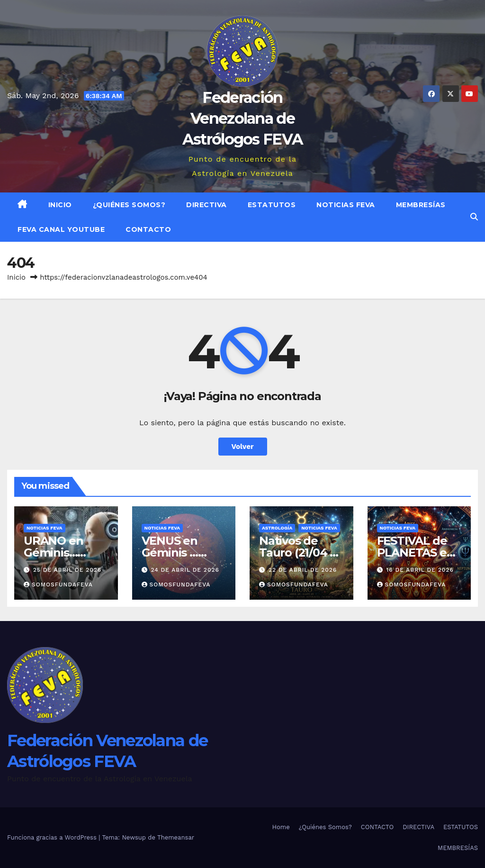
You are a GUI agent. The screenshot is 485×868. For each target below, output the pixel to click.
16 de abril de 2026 (420, 570)
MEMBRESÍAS (421, 205)
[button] (474, 217)
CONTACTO (148, 229)
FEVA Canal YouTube (61, 229)
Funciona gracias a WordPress (53, 837)
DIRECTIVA (207, 205)
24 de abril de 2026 (185, 570)
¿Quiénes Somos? (129, 205)
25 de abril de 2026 (67, 570)
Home (281, 827)
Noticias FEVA (346, 205)
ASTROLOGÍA (277, 528)
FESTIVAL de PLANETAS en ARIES (416, 553)
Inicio (60, 205)
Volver (243, 447)
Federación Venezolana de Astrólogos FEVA (243, 118)
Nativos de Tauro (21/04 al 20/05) (299, 553)
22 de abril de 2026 (303, 570)
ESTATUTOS (272, 205)
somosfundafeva (58, 585)
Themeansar (176, 837)
